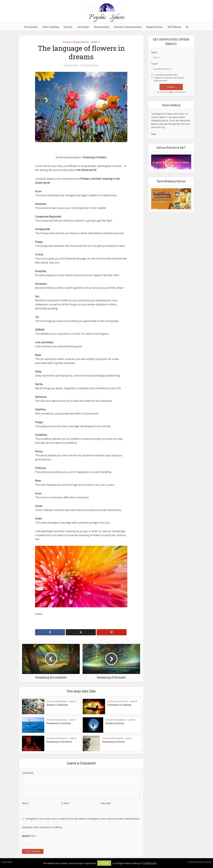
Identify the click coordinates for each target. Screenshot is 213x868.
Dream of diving (115, 723)
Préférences (150, 863)
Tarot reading (51, 27)
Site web (106, 803)
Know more (7, 862)
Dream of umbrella (57, 705)
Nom (26, 803)
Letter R (134, 701)
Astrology (83, 27)
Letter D (132, 720)
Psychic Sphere (91, 65)
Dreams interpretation (128, 27)
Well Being (174, 27)
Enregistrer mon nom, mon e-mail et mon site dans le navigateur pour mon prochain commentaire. (83, 819)
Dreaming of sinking (59, 723)
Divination (31, 27)
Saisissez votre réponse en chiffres (42, 827)
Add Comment (71, 65)
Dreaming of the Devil (59, 742)
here (171, 92)
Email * (155, 64)
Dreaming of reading (119, 705)
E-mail (66, 803)
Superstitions (154, 27)
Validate (171, 87)
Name (154, 52)
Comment (28, 773)
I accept (104, 863)
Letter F (95, 42)
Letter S (73, 720)
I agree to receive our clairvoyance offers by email (169, 79)
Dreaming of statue (113, 742)
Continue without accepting (199, 862)
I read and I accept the (166, 75)
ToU (176, 75)
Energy (68, 27)
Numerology (102, 27)
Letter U (73, 701)
